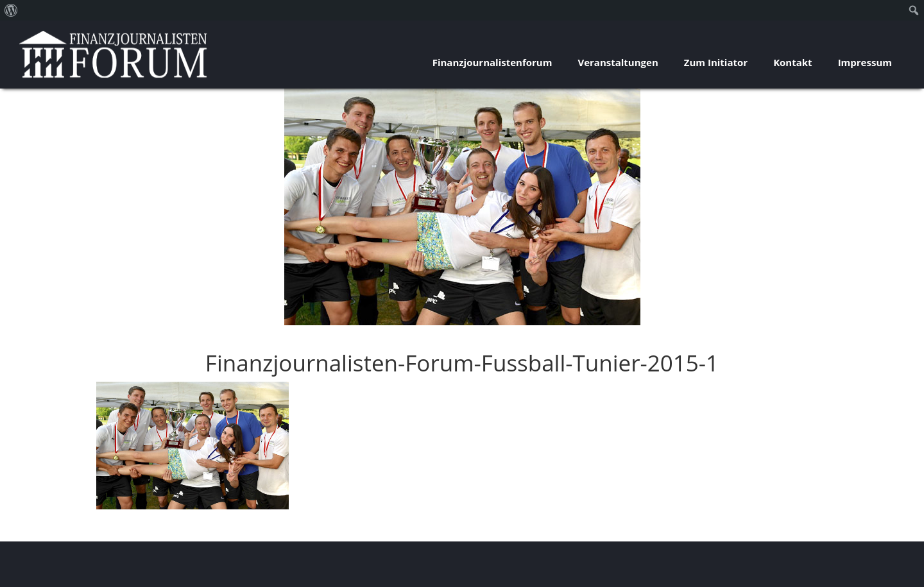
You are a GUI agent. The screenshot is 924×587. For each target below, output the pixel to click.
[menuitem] (11, 10)
